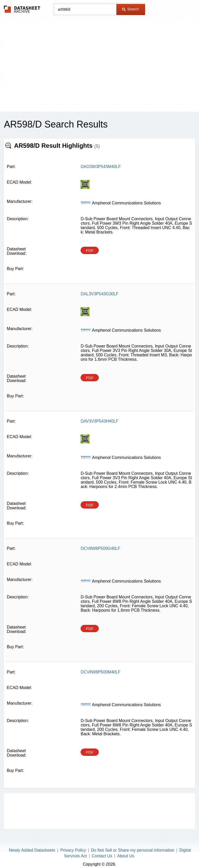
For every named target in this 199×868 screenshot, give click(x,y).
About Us (126, 849)
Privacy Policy (73, 843)
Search (130, 9)
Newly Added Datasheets (32, 843)
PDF (90, 251)
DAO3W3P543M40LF (101, 167)
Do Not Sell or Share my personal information (133, 843)
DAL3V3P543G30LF (99, 294)
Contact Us (102, 849)
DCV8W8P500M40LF (101, 665)
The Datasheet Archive (22, 9)
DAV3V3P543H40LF (99, 418)
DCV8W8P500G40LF (100, 541)
